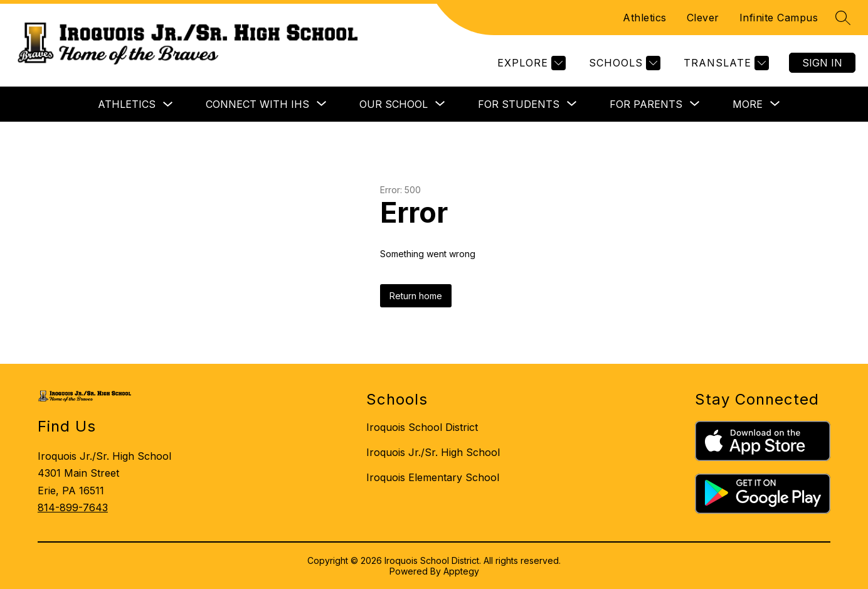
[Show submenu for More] (748, 104)
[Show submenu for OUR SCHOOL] (394, 104)
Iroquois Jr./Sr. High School (433, 452)
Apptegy (461, 571)
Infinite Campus (779, 18)
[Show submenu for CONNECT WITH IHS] (257, 104)
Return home (416, 296)
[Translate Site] (725, 63)
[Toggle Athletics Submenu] (168, 104)
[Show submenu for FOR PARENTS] (646, 104)
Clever (703, 18)
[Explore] (530, 63)
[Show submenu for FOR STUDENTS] (519, 104)
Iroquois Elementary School (433, 477)
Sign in (822, 63)
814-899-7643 (73, 507)
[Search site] (843, 18)
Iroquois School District (422, 427)
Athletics (645, 18)
